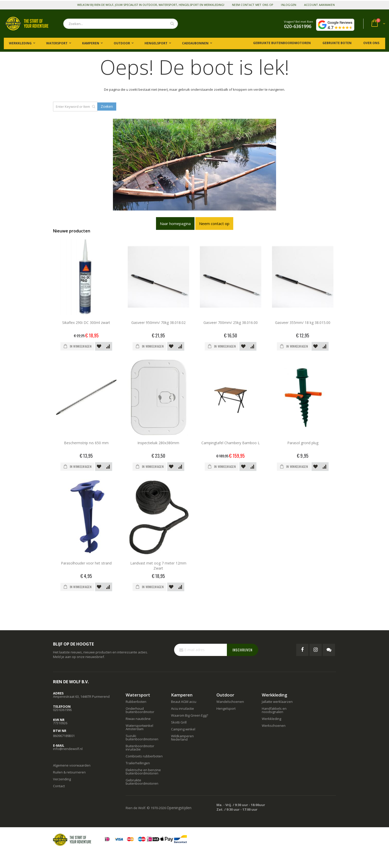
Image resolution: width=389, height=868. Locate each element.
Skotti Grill (179, 722)
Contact (59, 786)
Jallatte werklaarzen (277, 702)
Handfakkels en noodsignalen (274, 710)
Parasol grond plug (303, 443)
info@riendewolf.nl (68, 749)
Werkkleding (271, 719)
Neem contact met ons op (253, 5)
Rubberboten (136, 702)
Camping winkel (183, 729)
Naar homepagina (175, 223)
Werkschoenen (274, 726)
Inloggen (289, 5)
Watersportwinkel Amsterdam (139, 727)
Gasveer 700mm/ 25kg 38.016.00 (231, 323)
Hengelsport (226, 708)
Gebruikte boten (337, 43)
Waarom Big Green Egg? (190, 715)
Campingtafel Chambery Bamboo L (231, 443)
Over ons (371, 43)
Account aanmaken (319, 5)
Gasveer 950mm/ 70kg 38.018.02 (158, 323)
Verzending (62, 779)
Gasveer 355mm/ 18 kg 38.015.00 (303, 323)
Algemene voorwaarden (72, 765)
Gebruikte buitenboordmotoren (282, 43)
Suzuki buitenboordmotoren (142, 737)
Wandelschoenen (230, 702)
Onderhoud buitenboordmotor (140, 710)
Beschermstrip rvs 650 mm (86, 443)
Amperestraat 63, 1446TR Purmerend (81, 696)
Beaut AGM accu (184, 702)
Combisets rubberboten (144, 756)
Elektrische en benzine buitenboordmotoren (143, 772)
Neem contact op (214, 223)
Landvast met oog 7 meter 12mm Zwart (158, 566)
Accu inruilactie (183, 708)
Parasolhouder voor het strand (86, 563)
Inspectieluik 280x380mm (158, 443)
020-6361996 (298, 26)
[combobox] (121, 24)
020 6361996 (62, 710)
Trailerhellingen (138, 763)
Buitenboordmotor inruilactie (140, 748)
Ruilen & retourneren (69, 772)
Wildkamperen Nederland (182, 738)
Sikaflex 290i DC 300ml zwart (86, 323)
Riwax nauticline (138, 719)
